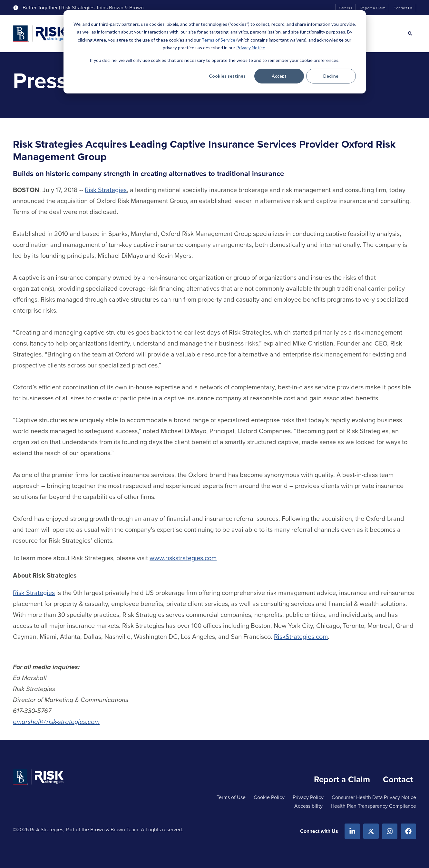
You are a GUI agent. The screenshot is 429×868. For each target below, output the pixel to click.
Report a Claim (373, 8)
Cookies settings (227, 76)
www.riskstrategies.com (183, 558)
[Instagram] (390, 831)
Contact (398, 779)
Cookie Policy (269, 797)
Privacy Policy (308, 797)
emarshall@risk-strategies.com (56, 722)
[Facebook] (408, 831)
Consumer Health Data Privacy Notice (374, 797)
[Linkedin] (352, 831)
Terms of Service (218, 40)
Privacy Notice (251, 48)
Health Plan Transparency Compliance (373, 806)
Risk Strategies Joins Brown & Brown (102, 8)
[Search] (410, 34)
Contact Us (403, 8)
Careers (346, 8)
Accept (279, 76)
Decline (331, 76)
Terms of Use (231, 797)
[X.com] (371, 831)
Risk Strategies (106, 190)
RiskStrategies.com (301, 637)
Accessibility (308, 806)
